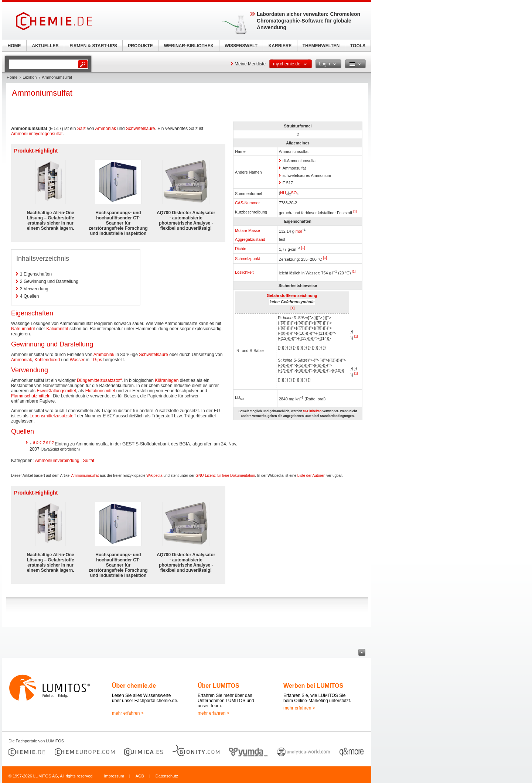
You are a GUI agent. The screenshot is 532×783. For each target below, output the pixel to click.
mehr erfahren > (128, 713)
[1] (355, 211)
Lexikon (30, 77)
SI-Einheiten (312, 411)
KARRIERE (280, 46)
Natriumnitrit (23, 329)
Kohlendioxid (47, 360)
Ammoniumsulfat (85, 476)
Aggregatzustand (250, 239)
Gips (98, 360)
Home (12, 77)
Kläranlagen (167, 380)
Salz (81, 129)
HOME (14, 46)
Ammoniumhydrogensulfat (37, 134)
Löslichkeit (244, 272)
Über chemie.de (134, 686)
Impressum (114, 776)
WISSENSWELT (241, 46)
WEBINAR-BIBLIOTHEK (189, 46)
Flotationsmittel (100, 391)
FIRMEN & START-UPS (93, 46)
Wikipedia (154, 476)
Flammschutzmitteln (31, 396)
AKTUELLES (45, 46)
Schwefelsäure (141, 129)
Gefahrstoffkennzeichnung (292, 295)
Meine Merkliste (250, 64)
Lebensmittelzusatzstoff (53, 416)
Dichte (241, 249)
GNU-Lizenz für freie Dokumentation (225, 476)
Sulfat (89, 461)
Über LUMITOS (219, 686)
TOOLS (358, 46)
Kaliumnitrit (57, 329)
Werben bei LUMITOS (313, 686)
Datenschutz (167, 776)
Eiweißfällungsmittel (56, 391)
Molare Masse (248, 230)
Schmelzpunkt (248, 259)
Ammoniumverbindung (57, 461)
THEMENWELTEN (321, 46)
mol (299, 231)
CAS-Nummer (247, 203)
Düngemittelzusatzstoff (99, 380)
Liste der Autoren (311, 476)
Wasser (77, 360)
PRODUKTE (140, 46)
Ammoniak (105, 129)
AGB (140, 776)
